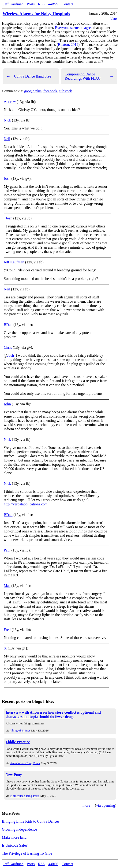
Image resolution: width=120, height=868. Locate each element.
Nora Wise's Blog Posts (25, 796)
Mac (7, 586)
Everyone (62, 28)
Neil (7, 139)
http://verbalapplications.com (26, 504)
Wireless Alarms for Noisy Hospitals (36, 14)
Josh (7, 178)
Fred (7, 630)
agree (88, 28)
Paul (7, 550)
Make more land (14, 837)
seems (75, 28)
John (7, 404)
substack (66, 91)
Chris (8, 347)
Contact (67, 4)
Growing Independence (19, 829)
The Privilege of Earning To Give (27, 853)
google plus (33, 91)
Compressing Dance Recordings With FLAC (89, 76)
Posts (31, 4)
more (86, 805)
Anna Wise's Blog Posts (25, 763)
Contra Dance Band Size (29, 76)
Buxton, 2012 (68, 45)
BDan (8, 325)
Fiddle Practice (18, 742)
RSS (41, 4)
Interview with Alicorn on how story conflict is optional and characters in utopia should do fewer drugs (53, 714)
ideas (113, 18)
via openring (105, 805)
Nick (7, 120)
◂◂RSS (53, 4)
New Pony (14, 775)
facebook (50, 91)
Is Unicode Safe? (15, 845)
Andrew (10, 102)
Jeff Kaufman (13, 4)
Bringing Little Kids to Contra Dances (31, 821)
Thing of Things (20, 730)
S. (5, 648)
